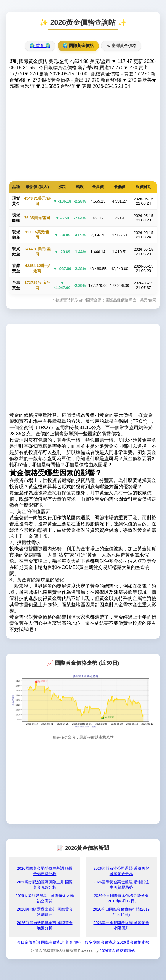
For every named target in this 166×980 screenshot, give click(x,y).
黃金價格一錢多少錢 (83, 942)
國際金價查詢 (53, 942)
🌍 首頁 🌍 (40, 46)
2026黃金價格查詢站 (117, 951)
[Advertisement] (83, 134)
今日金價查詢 (28, 942)
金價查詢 (109, 942)
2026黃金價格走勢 (133, 942)
